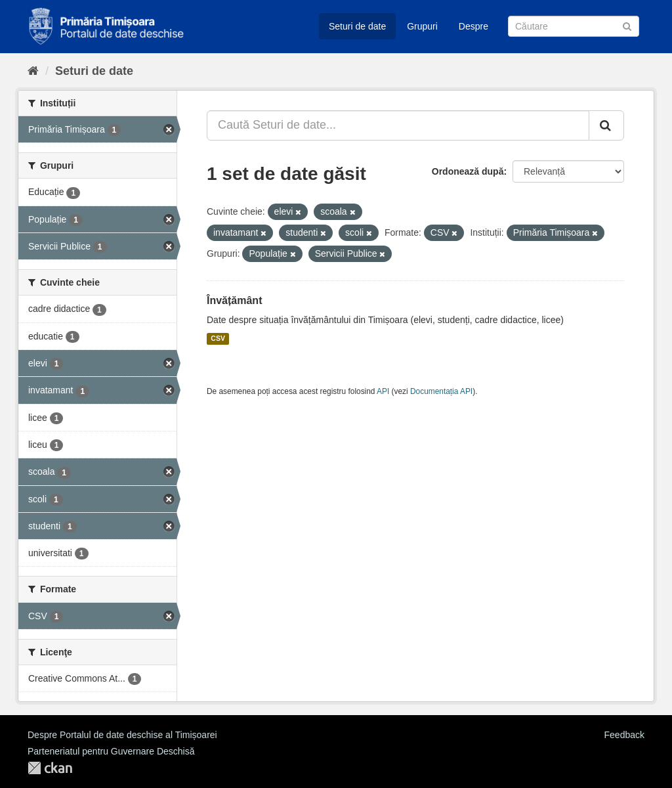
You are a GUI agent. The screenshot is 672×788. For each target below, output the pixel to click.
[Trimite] (627, 25)
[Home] (33, 71)
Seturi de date (357, 26)
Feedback (624, 735)
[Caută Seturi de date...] (398, 125)
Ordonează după (468, 171)
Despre (473, 26)
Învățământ (234, 300)
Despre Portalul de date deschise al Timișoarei (122, 735)
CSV (218, 339)
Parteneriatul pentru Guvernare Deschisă (111, 751)
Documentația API (441, 391)
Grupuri (422, 26)
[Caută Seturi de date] (574, 26)
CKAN (50, 768)
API (383, 391)
